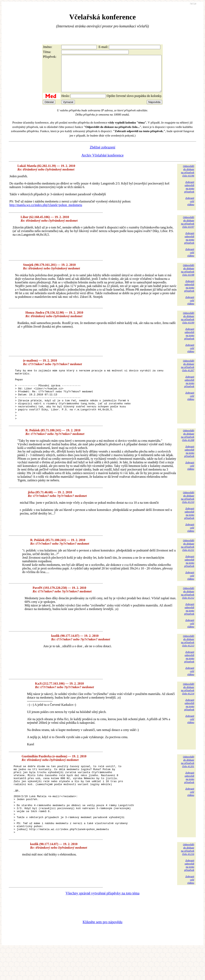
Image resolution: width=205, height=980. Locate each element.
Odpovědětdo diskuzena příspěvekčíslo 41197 (188, 229)
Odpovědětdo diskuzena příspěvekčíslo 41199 (188, 325)
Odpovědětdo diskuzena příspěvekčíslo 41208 (188, 453)
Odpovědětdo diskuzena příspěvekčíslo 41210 (188, 515)
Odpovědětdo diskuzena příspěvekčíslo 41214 (188, 706)
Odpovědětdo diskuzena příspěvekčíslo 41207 (188, 373)
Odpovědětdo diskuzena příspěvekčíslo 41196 (188, 178)
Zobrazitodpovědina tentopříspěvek (189, 194)
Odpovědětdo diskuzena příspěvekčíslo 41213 (188, 658)
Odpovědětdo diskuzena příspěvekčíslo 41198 (188, 277)
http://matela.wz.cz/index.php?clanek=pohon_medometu (46, 212)
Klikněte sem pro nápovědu (102, 953)
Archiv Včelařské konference (103, 163)
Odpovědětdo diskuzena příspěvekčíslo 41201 (188, 779)
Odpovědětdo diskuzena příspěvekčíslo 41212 (188, 610)
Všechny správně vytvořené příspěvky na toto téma (103, 924)
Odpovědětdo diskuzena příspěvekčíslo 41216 (188, 880)
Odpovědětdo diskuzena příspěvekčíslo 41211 (188, 563)
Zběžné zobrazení (102, 155)
